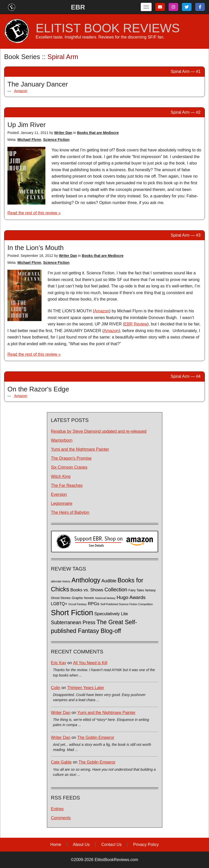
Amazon (21, 91)
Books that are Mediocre (98, 133)
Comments (61, 818)
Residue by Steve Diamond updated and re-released (99, 431)
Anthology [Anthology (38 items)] (86, 580)
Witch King (61, 476)
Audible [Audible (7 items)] (109, 581)
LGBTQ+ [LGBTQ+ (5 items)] (59, 604)
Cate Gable (61, 762)
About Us (81, 845)
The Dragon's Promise (71, 458)
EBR (78, 7)
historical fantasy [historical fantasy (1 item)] (105, 598)
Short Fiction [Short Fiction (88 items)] (72, 613)
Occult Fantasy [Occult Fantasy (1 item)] (78, 604)
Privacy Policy (146, 845)
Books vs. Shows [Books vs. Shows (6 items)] (87, 590)
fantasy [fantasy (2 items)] (150, 590)
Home (56, 845)
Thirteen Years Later (86, 688)
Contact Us (111, 845)
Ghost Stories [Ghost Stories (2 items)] (61, 598)
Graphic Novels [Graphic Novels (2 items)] (83, 598)
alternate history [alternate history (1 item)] (61, 581)
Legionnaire (62, 503)
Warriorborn (62, 440)
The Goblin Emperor (96, 737)
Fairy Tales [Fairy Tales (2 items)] (136, 590)
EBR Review (136, 324)
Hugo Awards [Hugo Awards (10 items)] (131, 597)
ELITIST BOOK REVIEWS (108, 28)
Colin (56, 688)
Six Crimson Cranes (69, 467)
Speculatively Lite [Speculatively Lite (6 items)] (111, 614)
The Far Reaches (67, 485)
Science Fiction (56, 140)
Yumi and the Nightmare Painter (80, 449)
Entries (57, 809)
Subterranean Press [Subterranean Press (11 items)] (73, 622)
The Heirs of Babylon (70, 512)
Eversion (59, 494)
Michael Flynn (29, 140)
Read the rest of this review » (34, 213)
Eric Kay (59, 663)
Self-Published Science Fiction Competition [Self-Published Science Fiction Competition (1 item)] (127, 604)
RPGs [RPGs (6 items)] (93, 604)
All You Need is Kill (90, 663)
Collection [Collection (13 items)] (116, 590)
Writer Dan (63, 133)
